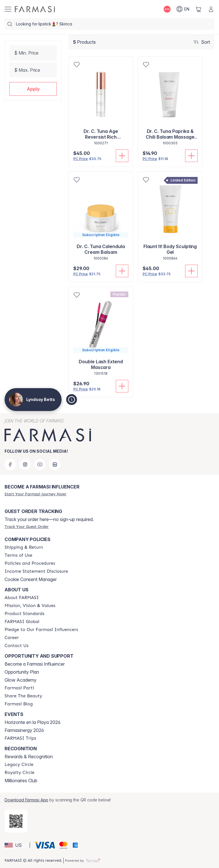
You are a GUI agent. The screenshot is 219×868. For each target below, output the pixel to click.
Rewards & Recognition (29, 757)
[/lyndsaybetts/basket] (198, 9)
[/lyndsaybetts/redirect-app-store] (16, 821)
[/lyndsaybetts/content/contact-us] (17, 646)
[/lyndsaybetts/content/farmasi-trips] (20, 738)
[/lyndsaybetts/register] (35, 494)
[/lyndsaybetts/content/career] (12, 638)
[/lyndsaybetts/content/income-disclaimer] (36, 571)
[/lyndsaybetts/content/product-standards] (25, 614)
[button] (33, 89)
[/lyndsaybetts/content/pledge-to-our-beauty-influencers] (41, 630)
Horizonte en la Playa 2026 (33, 722)
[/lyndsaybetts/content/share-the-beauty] (23, 696)
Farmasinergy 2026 (24, 730)
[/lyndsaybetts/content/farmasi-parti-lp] (19, 688)
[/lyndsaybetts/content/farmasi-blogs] (19, 704)
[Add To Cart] (122, 156)
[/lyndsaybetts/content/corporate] (22, 622)
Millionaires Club (21, 781)
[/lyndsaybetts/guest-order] (27, 526)
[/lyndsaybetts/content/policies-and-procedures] (30, 563)
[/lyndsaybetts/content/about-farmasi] (22, 598)
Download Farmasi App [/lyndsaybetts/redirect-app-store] (26, 800)
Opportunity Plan (22, 672)
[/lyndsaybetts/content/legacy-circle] (19, 765)
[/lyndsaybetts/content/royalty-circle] (20, 773)
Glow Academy (21, 680)
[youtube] (40, 464)
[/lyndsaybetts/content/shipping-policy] (24, 547)
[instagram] (25, 464)
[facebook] (10, 464)
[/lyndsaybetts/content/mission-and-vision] (30, 606)
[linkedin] (55, 464)
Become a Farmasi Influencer (35, 664)
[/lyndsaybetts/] (35, 9)
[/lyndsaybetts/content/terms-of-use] (18, 555)
